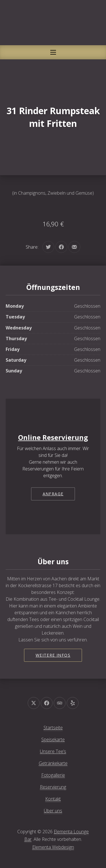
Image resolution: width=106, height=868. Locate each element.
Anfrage (53, 494)
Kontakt (53, 799)
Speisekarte (53, 739)
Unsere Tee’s (53, 751)
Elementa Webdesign (53, 847)
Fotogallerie (53, 775)
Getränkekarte (53, 763)
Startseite (53, 728)
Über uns (53, 811)
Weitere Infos (53, 655)
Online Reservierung (53, 437)
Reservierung (53, 787)
